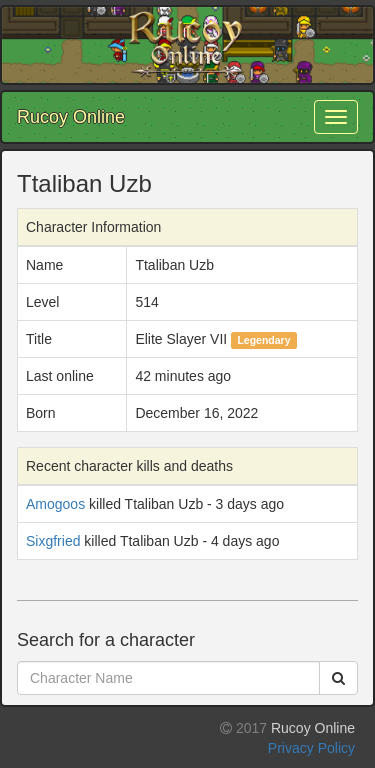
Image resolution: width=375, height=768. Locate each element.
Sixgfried (53, 541)
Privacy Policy (311, 748)
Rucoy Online (71, 117)
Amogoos (55, 504)
